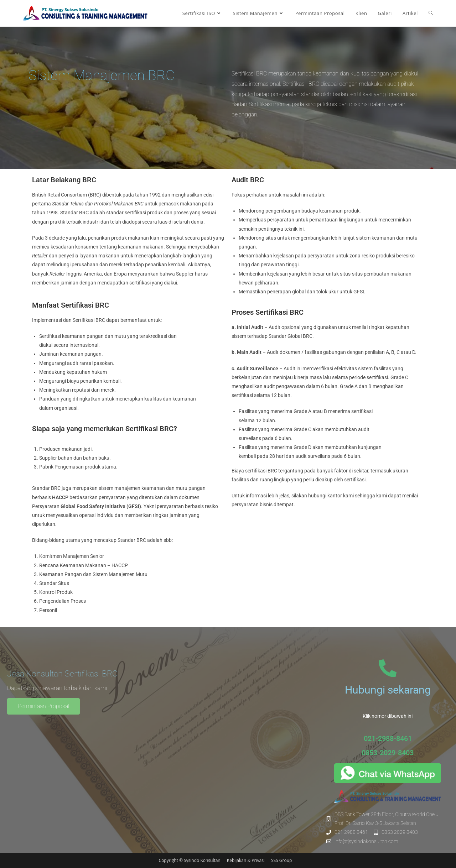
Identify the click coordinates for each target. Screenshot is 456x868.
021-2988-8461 (388, 738)
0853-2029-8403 (388, 753)
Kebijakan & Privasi (246, 860)
